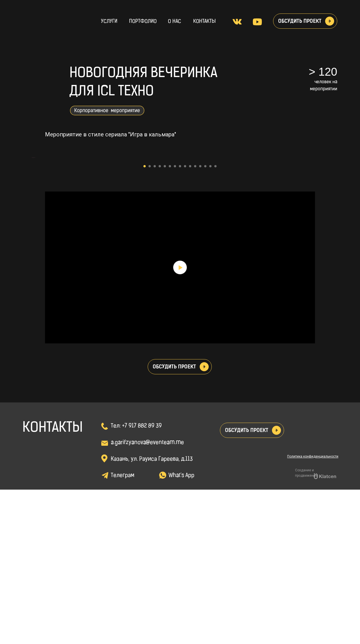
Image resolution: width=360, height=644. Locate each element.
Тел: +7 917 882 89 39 (136, 580)
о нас (175, 22)
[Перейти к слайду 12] (200, 321)
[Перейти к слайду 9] (185, 321)
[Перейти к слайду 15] (215, 321)
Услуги (109, 22)
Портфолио (143, 22)
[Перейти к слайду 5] (165, 321)
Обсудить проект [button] (300, 21)
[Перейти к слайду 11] (195, 321)
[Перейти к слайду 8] (180, 321)
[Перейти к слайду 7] (175, 321)
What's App (181, 630)
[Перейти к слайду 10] (190, 321)
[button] (330, 21)
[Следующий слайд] (329, 235)
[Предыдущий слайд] (31, 235)
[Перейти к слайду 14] (210, 321)
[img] (46, 20)
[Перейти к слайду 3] (155, 321)
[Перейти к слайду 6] (170, 321)
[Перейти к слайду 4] (160, 321)
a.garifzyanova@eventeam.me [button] (147, 597)
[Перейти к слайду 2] (150, 321)
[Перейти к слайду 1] (145, 321)
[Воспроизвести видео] (180, 422)
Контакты (204, 22)
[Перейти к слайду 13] (205, 321)
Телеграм (122, 630)
